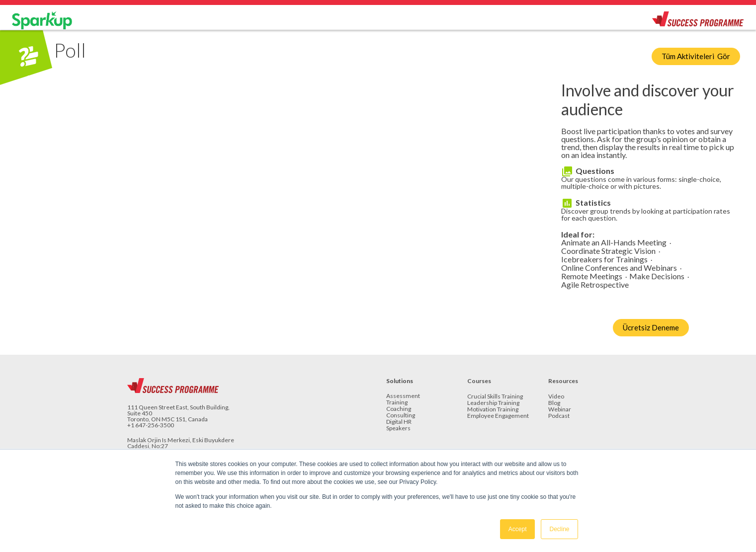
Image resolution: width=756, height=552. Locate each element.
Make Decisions (657, 276)
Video (556, 397)
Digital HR (399, 422)
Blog (554, 403)
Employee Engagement (498, 416)
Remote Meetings (592, 276)
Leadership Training (493, 403)
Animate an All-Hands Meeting (614, 243)
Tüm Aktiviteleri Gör (696, 56)
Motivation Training (493, 410)
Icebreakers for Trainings (604, 260)
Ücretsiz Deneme (651, 327)
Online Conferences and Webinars (619, 268)
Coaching (399, 409)
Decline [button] (559, 529)
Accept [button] (518, 529)
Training (397, 403)
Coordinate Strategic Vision (608, 251)
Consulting (401, 416)
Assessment (403, 396)
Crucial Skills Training (495, 397)
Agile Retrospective (595, 285)
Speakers (398, 429)
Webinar (560, 410)
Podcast (559, 416)
